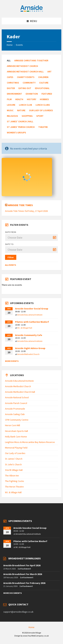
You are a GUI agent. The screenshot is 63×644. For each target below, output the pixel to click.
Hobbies (44, 99)
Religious (12, 116)
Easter (11, 88)
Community (29, 83)
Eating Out (25, 88)
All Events (10, 265)
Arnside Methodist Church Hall (25, 72)
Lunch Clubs (43, 105)
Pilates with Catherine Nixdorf (32, 322)
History (32, 99)
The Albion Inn (12, 476)
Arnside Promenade (15, 409)
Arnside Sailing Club (15, 414)
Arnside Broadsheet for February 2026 (24, 583)
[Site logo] (32, 11)
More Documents (13, 593)
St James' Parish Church (21, 127)
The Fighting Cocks (15, 481)
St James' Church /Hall (20, 121)
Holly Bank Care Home (16, 437)
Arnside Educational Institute (30, 315)
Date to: (10, 244)
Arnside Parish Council (16, 403)
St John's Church (13, 464)
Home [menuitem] (32, 627)
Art (49, 72)
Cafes (10, 77)
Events (19, 45)
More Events (12, 361)
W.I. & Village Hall (25, 328)
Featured (47, 94)
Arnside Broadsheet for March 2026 (23, 574)
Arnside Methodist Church (22, 66)
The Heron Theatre (14, 487)
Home (10, 45)
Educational (42, 88)
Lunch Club (25, 105)
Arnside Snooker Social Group (32, 309)
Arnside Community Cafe (29, 335)
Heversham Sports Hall (16, 431)
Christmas (13, 83)
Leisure (11, 105)
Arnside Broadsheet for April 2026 (22, 565)
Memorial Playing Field (16, 448)
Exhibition (32, 94)
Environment (14, 94)
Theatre (43, 127)
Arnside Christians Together (31, 60)
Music (10, 110)
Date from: (11, 232)
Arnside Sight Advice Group (30, 348)
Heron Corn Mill (13, 425)
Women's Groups (16, 133)
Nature (21, 110)
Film (9, 99)
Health (19, 99)
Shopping (27, 116)
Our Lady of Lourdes (41, 110)
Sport (40, 116)
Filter (11, 257)
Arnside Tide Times (20, 205)
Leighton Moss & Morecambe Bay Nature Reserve (30, 442)
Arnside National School (17, 397)
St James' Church (14, 459)
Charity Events (26, 77)
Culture (44, 83)
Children (43, 77)
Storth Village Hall (14, 470)
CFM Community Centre (17, 420)
